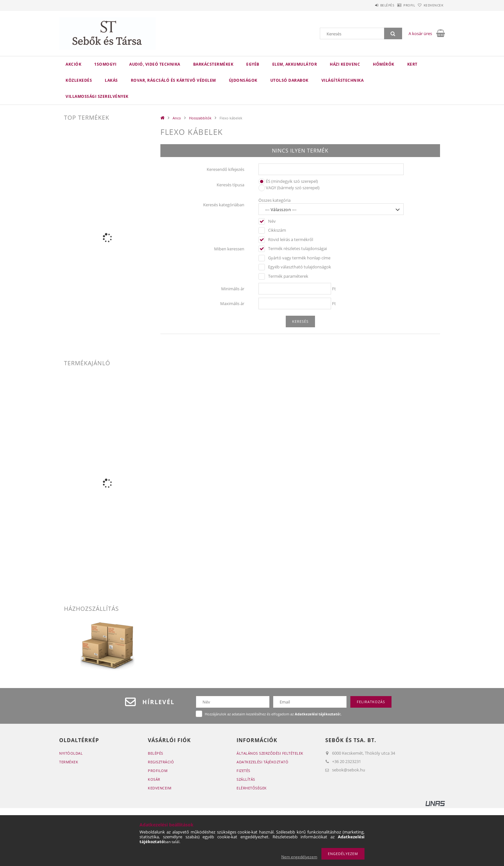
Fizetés (243, 771)
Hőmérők (384, 64)
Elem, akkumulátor (295, 64)
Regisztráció (161, 762)
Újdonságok (243, 80)
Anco (177, 118)
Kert (412, 64)
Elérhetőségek (252, 788)
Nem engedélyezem (299, 857)
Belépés (371, 5)
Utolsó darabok (289, 80)
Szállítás (246, 779)
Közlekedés (79, 80)
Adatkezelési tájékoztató (262, 762)
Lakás (111, 80)
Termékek (69, 762)
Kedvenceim (160, 788)
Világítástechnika (343, 80)
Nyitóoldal (71, 753)
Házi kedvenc (345, 64)
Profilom (158, 771)
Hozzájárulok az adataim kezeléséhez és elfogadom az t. (273, 714)
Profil (399, 5)
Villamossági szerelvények (97, 96)
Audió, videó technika (155, 64)
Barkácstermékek (213, 64)
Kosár (154, 779)
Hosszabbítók (200, 118)
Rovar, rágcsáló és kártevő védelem (173, 80)
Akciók (73, 64)
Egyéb (253, 64)
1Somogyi (105, 64)
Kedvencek (430, 5)
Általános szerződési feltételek (270, 753)
